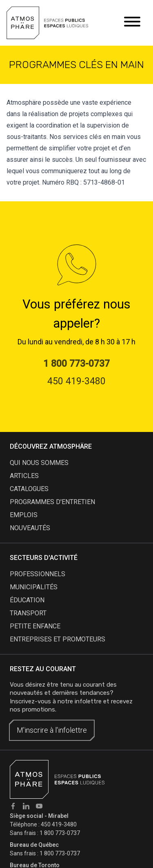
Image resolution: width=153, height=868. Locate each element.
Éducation (27, 600)
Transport (28, 613)
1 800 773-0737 (60, 833)
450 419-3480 (59, 824)
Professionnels (38, 574)
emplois (24, 515)
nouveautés (30, 528)
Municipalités (34, 587)
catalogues (29, 489)
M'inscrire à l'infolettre (52, 730)
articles (24, 476)
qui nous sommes (39, 463)
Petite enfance (35, 626)
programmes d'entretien (52, 502)
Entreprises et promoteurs (58, 639)
